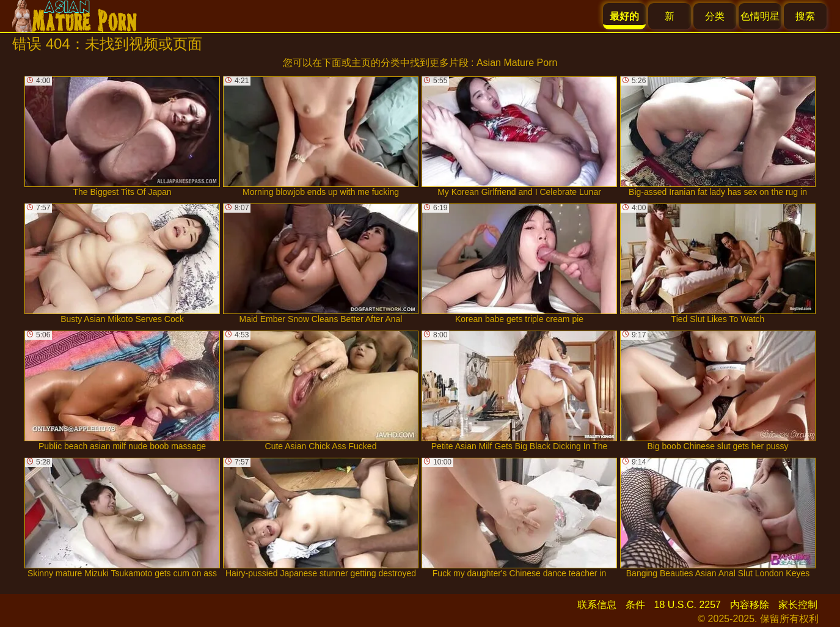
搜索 (805, 16)
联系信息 (597, 605)
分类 (715, 16)
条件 (635, 605)
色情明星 (760, 16)
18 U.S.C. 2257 (688, 605)
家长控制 (798, 605)
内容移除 (750, 605)
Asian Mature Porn (517, 63)
